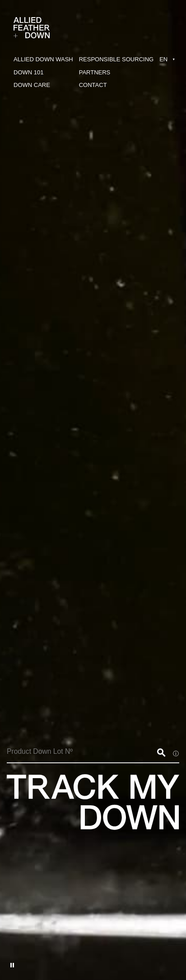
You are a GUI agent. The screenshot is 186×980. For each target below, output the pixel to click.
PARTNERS (95, 72)
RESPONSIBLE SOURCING (116, 59)
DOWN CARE (32, 85)
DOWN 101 (28, 72)
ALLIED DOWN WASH (43, 59)
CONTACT (93, 85)
